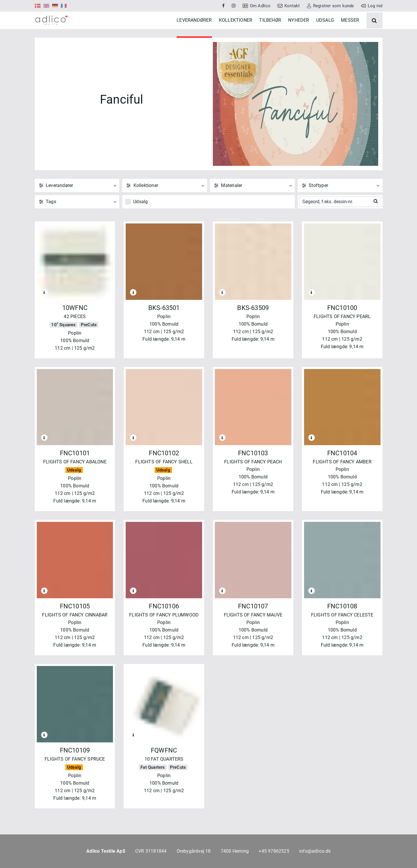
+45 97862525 (274, 851)
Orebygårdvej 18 (194, 851)
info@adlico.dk (315, 851)
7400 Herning (235, 851)
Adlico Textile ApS (106, 851)
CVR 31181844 (151, 851)
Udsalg (140, 219)
